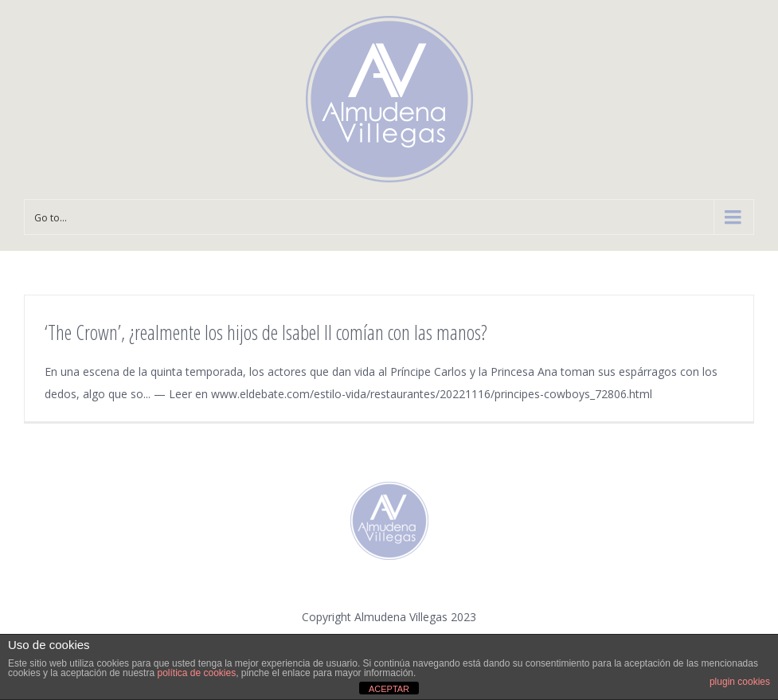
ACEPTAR (389, 689)
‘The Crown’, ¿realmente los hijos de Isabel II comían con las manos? (266, 332)
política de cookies (196, 673)
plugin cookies (740, 682)
